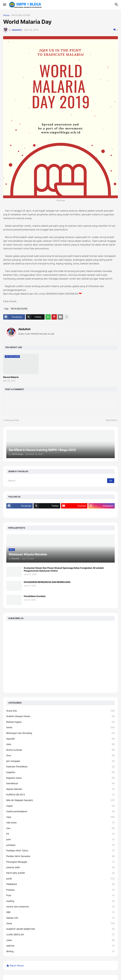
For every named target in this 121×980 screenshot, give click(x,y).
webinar (60, 946)
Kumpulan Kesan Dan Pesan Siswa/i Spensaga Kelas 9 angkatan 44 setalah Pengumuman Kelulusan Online (64, 569)
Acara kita (60, 711)
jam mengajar (60, 761)
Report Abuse (17, 965)
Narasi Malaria (11, 377)
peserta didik (60, 867)
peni (60, 839)
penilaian (60, 845)
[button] (4, 5)
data (60, 744)
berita (60, 727)
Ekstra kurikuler (60, 750)
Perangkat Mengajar (60, 862)
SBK (60, 912)
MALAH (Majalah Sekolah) (60, 800)
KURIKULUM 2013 (60, 795)
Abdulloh (24, 329)
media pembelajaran (60, 811)
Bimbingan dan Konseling (60, 733)
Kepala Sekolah (60, 789)
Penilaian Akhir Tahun (60, 851)
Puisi (60, 895)
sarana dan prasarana (60, 907)
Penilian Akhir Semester (60, 856)
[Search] (57, 481)
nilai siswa (60, 823)
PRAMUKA (60, 884)
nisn (60, 828)
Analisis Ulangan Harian (60, 716)
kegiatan (60, 772)
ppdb (60, 879)
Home (6, 15)
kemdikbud (60, 783)
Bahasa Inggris (60, 722)
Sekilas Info (60, 918)
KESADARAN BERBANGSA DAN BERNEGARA (47, 582)
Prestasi (60, 890)
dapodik (60, 739)
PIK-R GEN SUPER (21, 15)
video (60, 940)
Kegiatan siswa (60, 778)
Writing (60, 951)
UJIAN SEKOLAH (60, 935)
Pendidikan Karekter (35, 596)
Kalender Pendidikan (60, 767)
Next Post (111, 420)
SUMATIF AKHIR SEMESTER (60, 929)
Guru (60, 755)
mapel (60, 806)
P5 (60, 834)
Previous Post (12, 420)
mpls (60, 817)
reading (60, 901)
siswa (60, 923)
